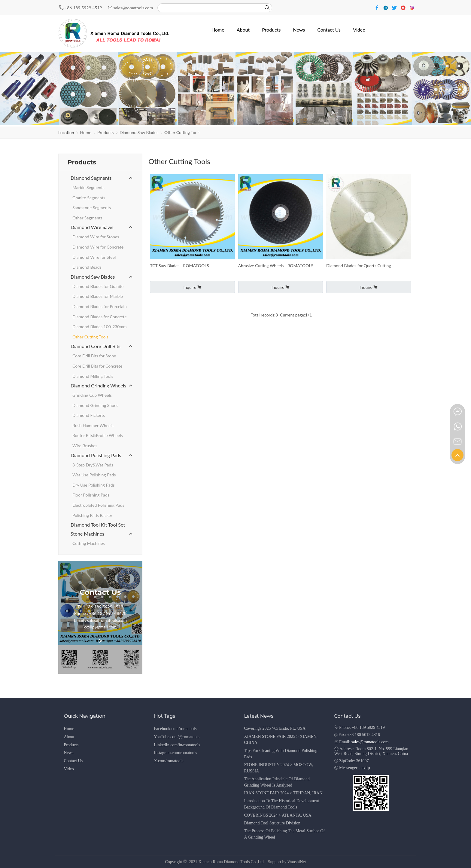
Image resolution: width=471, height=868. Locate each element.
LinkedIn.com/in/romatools (177, 745)
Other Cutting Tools (182, 132)
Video (69, 769)
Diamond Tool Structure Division (272, 823)
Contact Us (73, 761)
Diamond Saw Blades (139, 132)
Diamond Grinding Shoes (95, 405)
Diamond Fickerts (89, 415)
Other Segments (87, 218)
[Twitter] (395, 7)
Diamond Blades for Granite (98, 286)
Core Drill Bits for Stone (94, 356)
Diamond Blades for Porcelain (100, 306)
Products (105, 132)
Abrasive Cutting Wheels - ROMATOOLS (276, 266)
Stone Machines (87, 534)
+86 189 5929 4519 (84, 8)
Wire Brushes (85, 446)
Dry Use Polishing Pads (94, 485)
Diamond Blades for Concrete (100, 317)
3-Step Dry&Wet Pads (93, 465)
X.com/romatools (169, 761)
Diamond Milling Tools (93, 376)
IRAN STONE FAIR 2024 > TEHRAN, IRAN (283, 793)
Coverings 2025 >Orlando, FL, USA (275, 728)
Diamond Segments (91, 178)
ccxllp (365, 768)
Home (86, 132)
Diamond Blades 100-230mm (100, 327)
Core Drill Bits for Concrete (97, 366)
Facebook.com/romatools (175, 729)
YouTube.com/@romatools (177, 737)
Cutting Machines (89, 543)
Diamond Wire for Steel (94, 257)
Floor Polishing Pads (91, 495)
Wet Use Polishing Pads (94, 475)
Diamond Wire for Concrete (98, 247)
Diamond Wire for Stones (96, 237)
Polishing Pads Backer (92, 515)
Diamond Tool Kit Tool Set (98, 525)
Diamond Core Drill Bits (96, 346)
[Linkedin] (386, 7)
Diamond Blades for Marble (98, 296)
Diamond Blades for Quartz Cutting (359, 266)
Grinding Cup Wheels (92, 395)
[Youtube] (404, 7)
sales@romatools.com (133, 8)
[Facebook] (378, 7)
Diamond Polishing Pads (96, 455)
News (69, 753)
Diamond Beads (87, 267)
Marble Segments (88, 187)
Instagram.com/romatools (176, 753)
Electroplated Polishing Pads (98, 505)
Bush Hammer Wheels (93, 425)
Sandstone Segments (92, 208)
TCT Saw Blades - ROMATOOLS (179, 266)
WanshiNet (297, 862)
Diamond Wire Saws (92, 227)
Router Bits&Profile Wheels (98, 435)
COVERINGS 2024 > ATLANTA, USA (278, 815)
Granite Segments (89, 198)
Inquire (192, 287)
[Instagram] (412, 7)
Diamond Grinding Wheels (98, 385)
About (69, 737)
